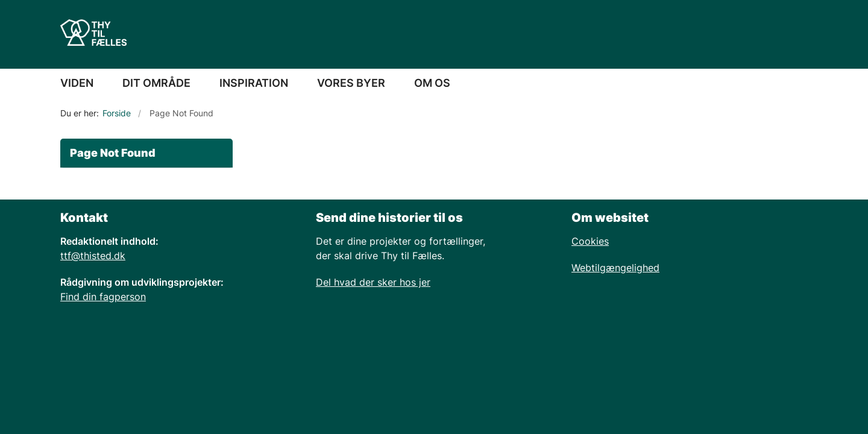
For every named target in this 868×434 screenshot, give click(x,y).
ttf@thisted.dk (93, 256)
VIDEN (77, 83)
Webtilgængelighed (615, 268)
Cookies (590, 241)
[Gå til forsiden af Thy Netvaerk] (93, 34)
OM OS (432, 83)
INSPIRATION (254, 83)
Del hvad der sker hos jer (373, 282)
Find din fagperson (103, 297)
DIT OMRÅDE (156, 83)
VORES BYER (351, 83)
